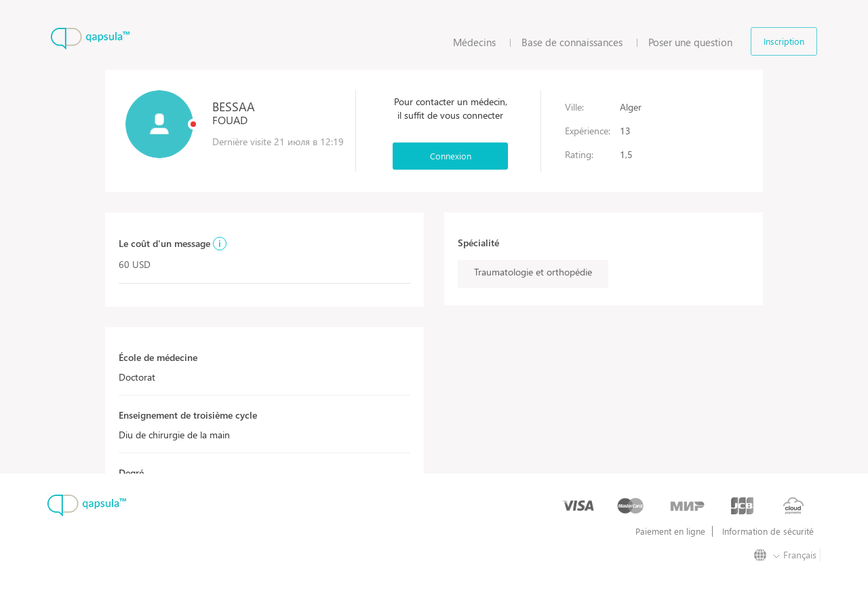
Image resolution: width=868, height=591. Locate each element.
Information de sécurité (768, 531)
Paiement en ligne (670, 531)
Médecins (474, 42)
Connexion (451, 156)
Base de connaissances (572, 42)
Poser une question (690, 42)
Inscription (784, 41)
